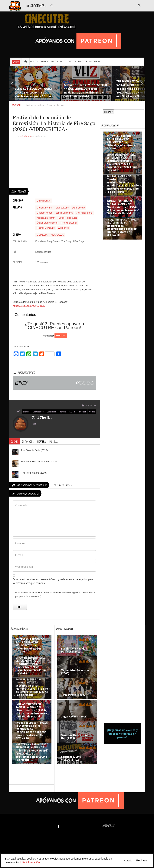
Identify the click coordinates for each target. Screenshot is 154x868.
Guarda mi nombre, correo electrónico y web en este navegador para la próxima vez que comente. (53, 581)
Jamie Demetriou (64, 213)
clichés (26, 412)
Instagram (95, 61)
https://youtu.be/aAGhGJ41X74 (30, 306)
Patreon (34, 61)
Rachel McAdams (46, 228)
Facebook (83, 61)
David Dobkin (44, 201)
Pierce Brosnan (69, 223)
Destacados (38, 412)
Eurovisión (52, 412)
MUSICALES (57, 235)
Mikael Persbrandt (68, 218)
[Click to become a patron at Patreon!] (54, 336)
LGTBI (73, 412)
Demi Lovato (78, 208)
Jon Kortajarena (84, 213)
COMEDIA (42, 235)
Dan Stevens (62, 208)
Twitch (54, 61)
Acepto (128, 860)
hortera (63, 412)
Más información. (30, 862)
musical (82, 412)
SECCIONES (36, 6)
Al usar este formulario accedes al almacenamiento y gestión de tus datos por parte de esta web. (55, 594)
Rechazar (142, 860)
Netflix (92, 412)
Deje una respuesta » (63, 485)
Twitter (72, 61)
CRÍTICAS (91, 405)
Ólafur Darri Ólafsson (48, 223)
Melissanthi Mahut (46, 218)
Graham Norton (45, 213)
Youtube (44, 61)
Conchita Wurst (45, 208)
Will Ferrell (63, 228)
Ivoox (63, 61)
